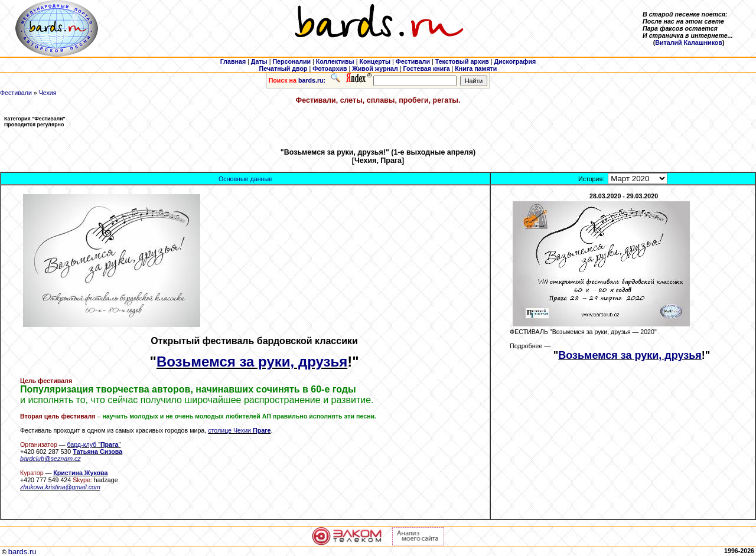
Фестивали (16, 93)
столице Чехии (230, 430)
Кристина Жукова (80, 473)
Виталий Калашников (689, 42)
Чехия (48, 93)
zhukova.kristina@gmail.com (60, 487)
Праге (262, 430)
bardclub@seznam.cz (50, 459)
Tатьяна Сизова (97, 452)
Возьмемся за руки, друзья (252, 362)
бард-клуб (82, 444)
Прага (109, 444)
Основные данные (245, 179)
